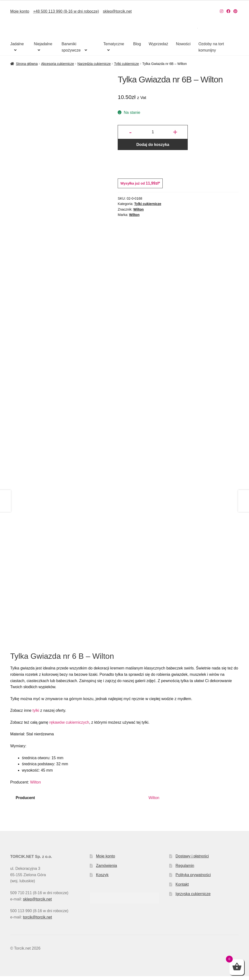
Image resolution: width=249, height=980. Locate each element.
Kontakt (182, 888)
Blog (137, 44)
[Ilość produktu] (153, 132)
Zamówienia (107, 869)
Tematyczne (114, 44)
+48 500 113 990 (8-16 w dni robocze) (66, 11)
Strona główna (27, 64)
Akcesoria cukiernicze (58, 64)
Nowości (183, 44)
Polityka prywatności (193, 879)
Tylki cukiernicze (126, 64)
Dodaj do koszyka (153, 145)
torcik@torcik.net (37, 921)
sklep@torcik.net (117, 11)
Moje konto (20, 11)
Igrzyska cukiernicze (193, 898)
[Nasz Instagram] (222, 11)
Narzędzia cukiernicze (94, 64)
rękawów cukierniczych (69, 726)
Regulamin (185, 869)
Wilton (138, 209)
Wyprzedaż (159, 44)
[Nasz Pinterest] (235, 11)
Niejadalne (43, 44)
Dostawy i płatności (192, 860)
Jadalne (17, 44)
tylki (36, 714)
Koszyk (102, 879)
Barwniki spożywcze (71, 47)
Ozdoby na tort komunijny (211, 47)
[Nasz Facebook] (228, 11)
